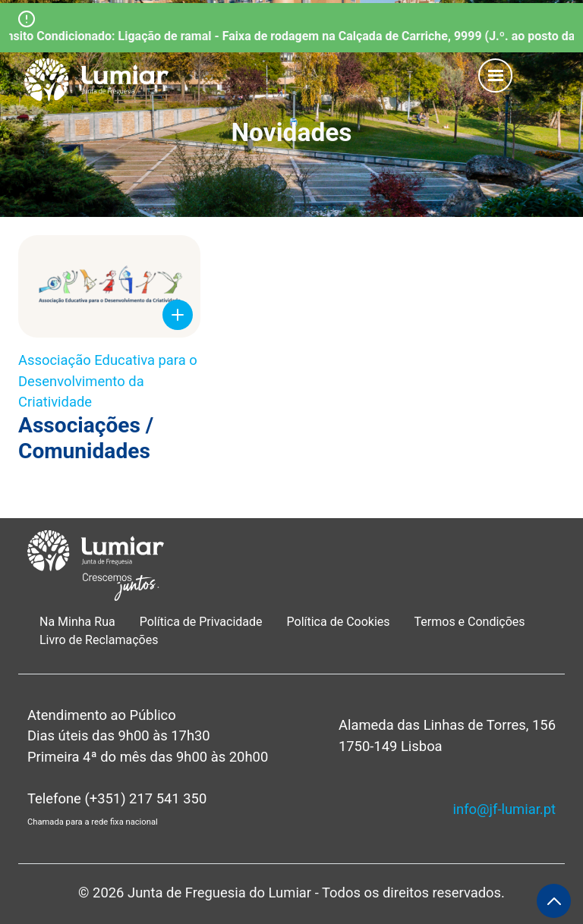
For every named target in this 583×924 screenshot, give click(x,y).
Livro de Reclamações (99, 640)
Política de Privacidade (201, 622)
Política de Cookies (339, 622)
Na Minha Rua (77, 622)
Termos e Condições (471, 622)
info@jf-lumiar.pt (504, 809)
